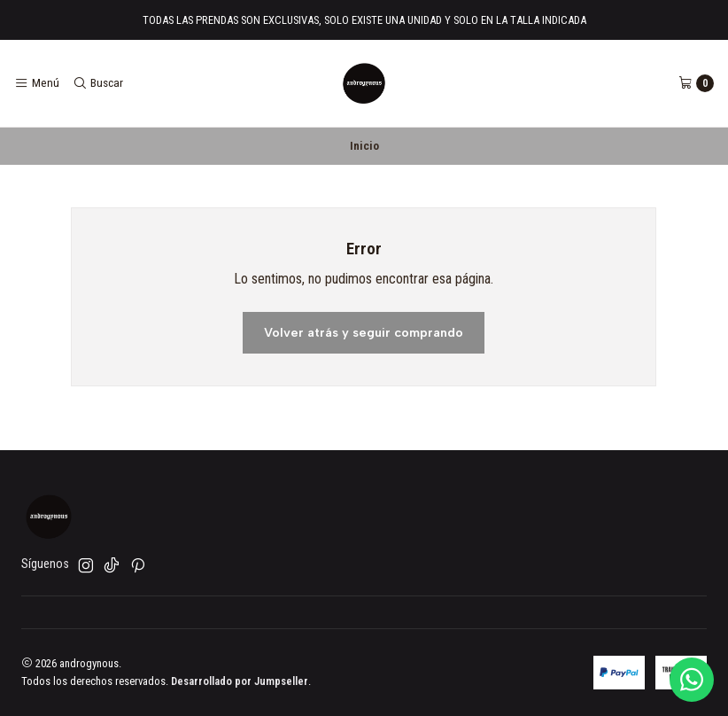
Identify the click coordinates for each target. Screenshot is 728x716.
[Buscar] (97, 83)
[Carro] (696, 83)
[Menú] (37, 83)
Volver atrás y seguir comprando (364, 332)
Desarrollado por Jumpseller (240, 681)
